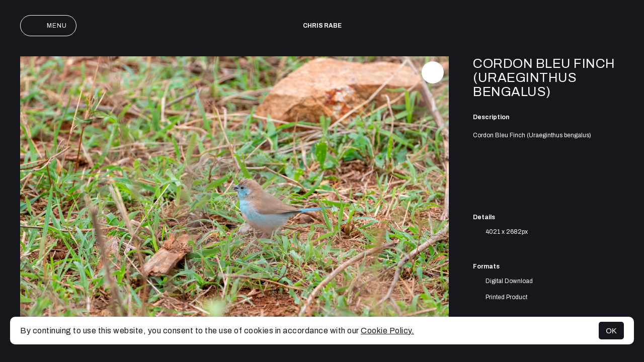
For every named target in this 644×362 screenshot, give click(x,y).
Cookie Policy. (387, 331)
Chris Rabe (322, 26)
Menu (48, 26)
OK (611, 331)
